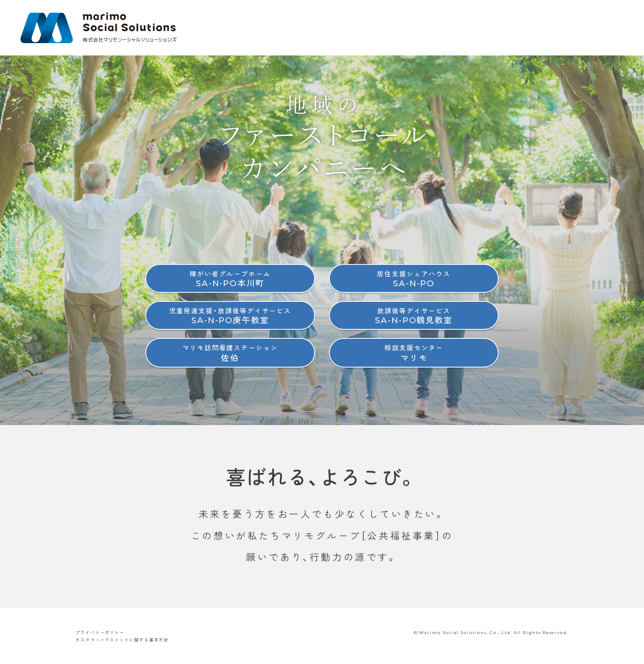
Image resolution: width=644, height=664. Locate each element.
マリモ (414, 353)
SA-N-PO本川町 (230, 279)
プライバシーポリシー (100, 632)
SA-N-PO (414, 279)
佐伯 (230, 353)
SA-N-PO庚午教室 (230, 316)
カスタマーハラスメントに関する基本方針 (122, 640)
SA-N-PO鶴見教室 (414, 316)
